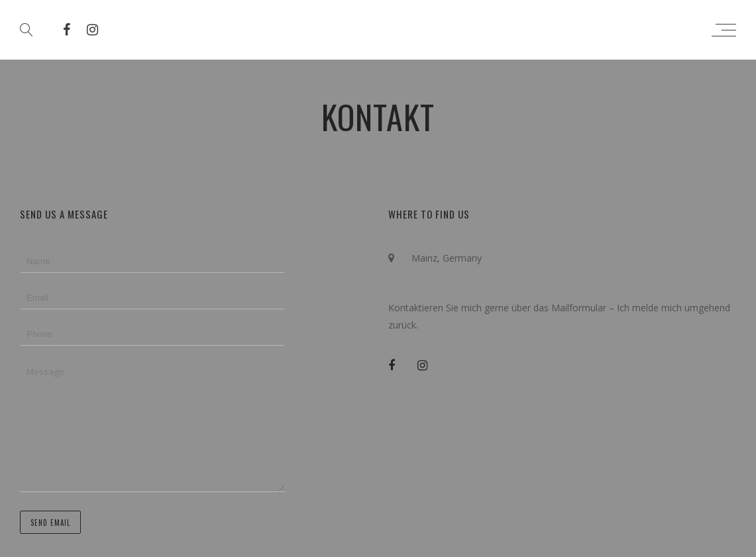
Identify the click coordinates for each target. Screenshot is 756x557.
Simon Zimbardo (383, 30)
